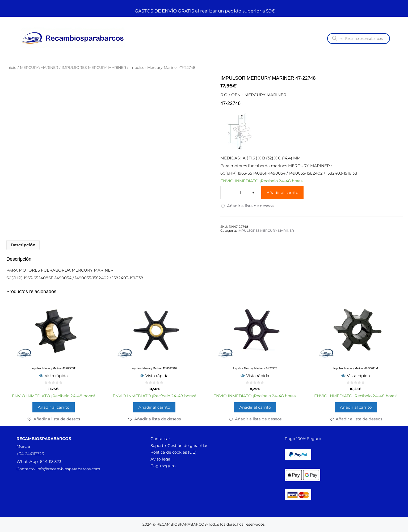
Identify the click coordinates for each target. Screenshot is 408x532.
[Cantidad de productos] (240, 193)
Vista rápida (53, 376)
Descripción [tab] (23, 245)
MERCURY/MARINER (39, 67)
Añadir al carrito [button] (54, 407)
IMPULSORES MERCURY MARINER (94, 67)
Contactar (160, 439)
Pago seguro (163, 466)
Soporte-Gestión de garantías (179, 446)
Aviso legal (161, 459)
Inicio (11, 67)
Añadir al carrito (282, 193)
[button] (247, 206)
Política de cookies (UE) (173, 452)
